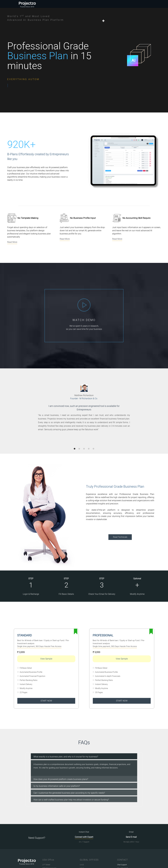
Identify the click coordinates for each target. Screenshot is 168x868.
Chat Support (122, 865)
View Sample (46, 659)
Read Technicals (120, 537)
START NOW (46, 701)
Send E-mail (131, 837)
